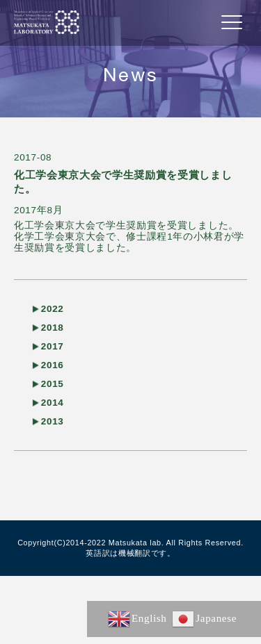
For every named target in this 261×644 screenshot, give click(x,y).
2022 (53, 309)
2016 (53, 365)
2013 (53, 421)
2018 (53, 328)
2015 (53, 384)
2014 (53, 403)
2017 (53, 346)
